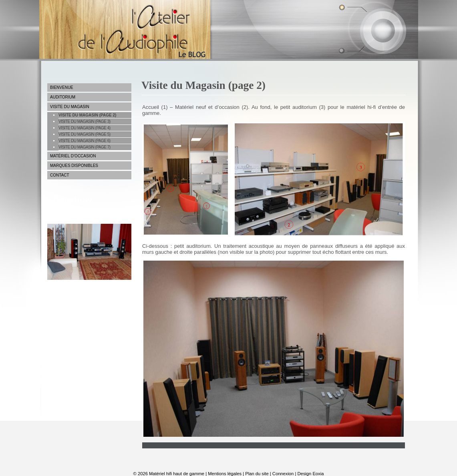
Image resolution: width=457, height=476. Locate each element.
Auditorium (63, 97)
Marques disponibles (74, 166)
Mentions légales (225, 474)
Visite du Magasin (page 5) (85, 134)
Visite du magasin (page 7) (85, 147)
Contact (60, 175)
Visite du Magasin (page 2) (87, 115)
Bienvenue (62, 87)
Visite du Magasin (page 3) (85, 122)
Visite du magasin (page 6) (85, 141)
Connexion (283, 474)
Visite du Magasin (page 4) (85, 128)
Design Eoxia (310, 474)
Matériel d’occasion (73, 156)
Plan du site (257, 474)
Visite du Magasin (70, 107)
